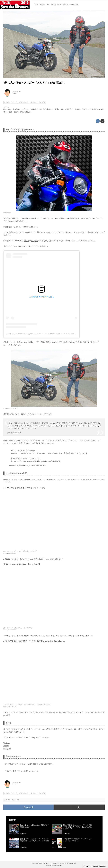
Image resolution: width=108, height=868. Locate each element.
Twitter (26, 241)
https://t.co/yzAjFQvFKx (32, 461)
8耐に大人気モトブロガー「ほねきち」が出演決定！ (35, 83)
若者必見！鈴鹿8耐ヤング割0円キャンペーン (22, 771)
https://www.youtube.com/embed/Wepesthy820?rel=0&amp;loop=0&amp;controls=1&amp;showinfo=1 (54, 674)
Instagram (35, 241)
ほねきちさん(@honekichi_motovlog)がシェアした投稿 (30, 333)
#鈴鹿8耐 (31, 451)
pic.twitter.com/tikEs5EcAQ (51, 461)
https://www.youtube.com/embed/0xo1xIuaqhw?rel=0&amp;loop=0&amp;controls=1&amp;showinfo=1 (54, 598)
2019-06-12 (17, 92)
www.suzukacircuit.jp (98, 77)
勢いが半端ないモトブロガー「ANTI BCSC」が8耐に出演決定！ (29, 764)
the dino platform (56, 866)
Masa (15, 94)
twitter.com (7, 213)
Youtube (7, 743)
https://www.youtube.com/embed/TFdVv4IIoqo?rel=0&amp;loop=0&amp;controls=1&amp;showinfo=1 (54, 521)
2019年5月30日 (40, 465)
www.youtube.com (10, 553)
